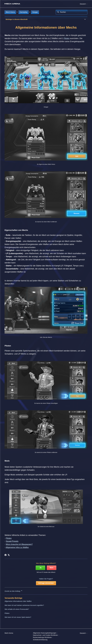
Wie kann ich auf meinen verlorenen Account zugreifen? (24, 605)
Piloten (67, 38)
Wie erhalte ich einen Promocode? (17, 609)
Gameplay (24, 12)
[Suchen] (72, 12)
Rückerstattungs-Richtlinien (42, 637)
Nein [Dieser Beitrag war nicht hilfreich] (52, 568)
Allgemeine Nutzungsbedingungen (45, 633)
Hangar (35, 12)
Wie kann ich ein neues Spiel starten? (18, 617)
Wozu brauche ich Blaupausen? (19, 544)
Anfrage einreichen (46, 583)
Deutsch (84, 4)
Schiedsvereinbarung (40, 640)
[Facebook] (6, 555)
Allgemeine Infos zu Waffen (17, 547)
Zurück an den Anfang (14, 591)
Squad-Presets (12, 541)
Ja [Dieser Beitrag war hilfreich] (41, 568)
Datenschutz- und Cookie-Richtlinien (45, 635)
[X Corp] (9, 555)
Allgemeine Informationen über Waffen (18, 601)
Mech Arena (10, 12)
